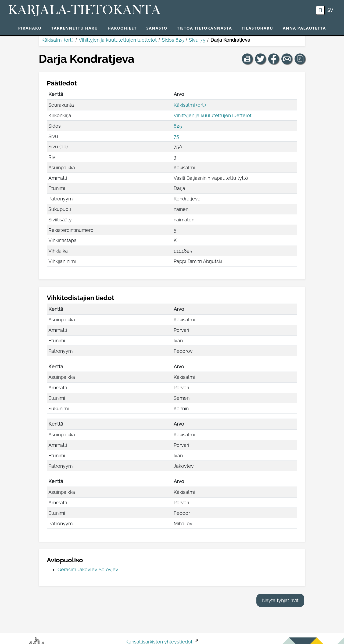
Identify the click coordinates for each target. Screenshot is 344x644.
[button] (247, 59)
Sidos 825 (173, 40)
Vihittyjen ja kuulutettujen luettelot (118, 40)
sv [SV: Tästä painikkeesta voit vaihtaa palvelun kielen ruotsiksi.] (330, 10)
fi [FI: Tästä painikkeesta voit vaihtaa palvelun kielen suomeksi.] (320, 10)
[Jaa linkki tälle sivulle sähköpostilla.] (287, 59)
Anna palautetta (304, 28)
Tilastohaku (257, 28)
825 (178, 126)
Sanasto (157, 28)
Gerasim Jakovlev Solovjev (88, 569)
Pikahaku (30, 28)
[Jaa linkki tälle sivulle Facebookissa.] (274, 59)
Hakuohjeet (122, 28)
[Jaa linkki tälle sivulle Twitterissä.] (260, 59)
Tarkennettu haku (74, 28)
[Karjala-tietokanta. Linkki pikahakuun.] (84, 10)
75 (176, 136)
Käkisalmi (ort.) (58, 40)
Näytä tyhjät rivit (280, 600)
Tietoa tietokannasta (204, 28)
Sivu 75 (197, 40)
